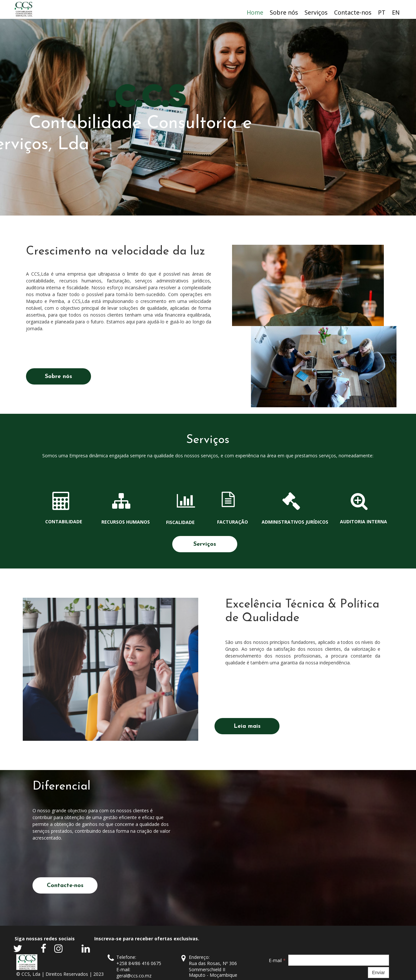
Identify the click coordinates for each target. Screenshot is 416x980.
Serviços (316, 12)
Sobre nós (284, 12)
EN (396, 12)
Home (255, 12)
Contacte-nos (353, 12)
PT (382, 12)
